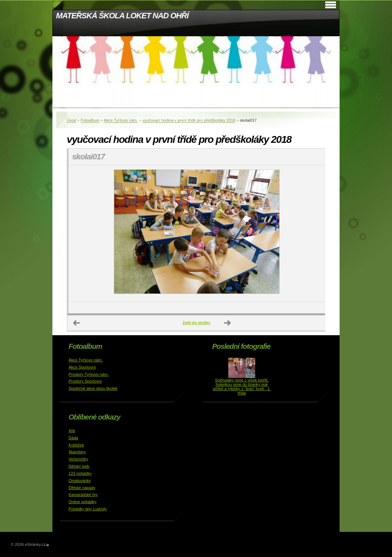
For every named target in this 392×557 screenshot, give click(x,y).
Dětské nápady (82, 488)
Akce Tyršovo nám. (121, 120)
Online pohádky (83, 502)
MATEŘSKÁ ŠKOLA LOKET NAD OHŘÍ (122, 16)
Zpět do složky (196, 323)
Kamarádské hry (83, 495)
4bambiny (77, 452)
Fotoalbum (90, 120)
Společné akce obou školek (93, 388)
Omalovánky (80, 481)
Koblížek (76, 445)
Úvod (71, 120)
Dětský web (79, 466)
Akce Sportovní (82, 367)
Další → (228, 323)
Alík (72, 431)
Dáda (73, 438)
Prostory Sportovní (85, 381)
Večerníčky (78, 459)
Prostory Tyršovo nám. (89, 374)
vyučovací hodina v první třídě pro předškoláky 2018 (189, 120)
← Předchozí (77, 323)
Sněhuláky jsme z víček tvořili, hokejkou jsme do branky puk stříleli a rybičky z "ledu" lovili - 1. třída (242, 387)
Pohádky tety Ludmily (88, 509)
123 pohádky (80, 473)
